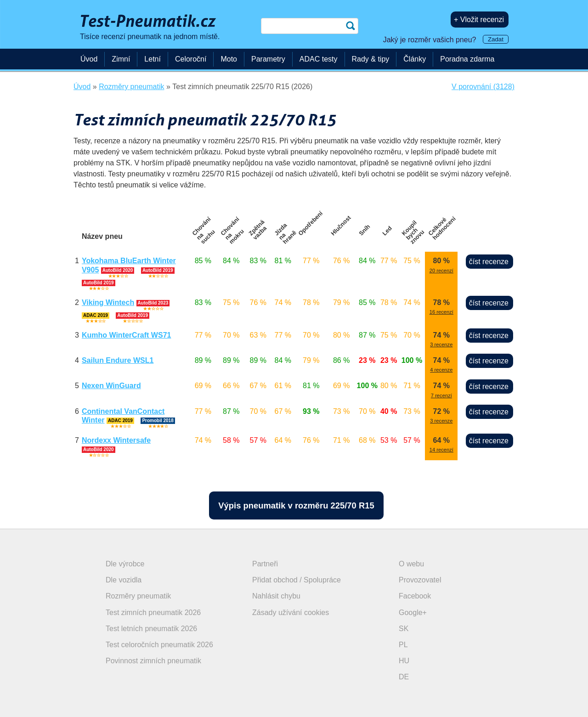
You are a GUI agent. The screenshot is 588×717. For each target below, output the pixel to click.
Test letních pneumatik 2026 (151, 629)
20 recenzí (441, 271)
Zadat (496, 39)
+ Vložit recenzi (479, 20)
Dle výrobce (125, 564)
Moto (229, 59)
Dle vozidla (124, 580)
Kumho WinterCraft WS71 (127, 335)
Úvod (89, 59)
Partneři (265, 564)
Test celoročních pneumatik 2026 (159, 645)
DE (404, 677)
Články (415, 59)
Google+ (413, 613)
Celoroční (191, 59)
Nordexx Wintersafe (116, 440)
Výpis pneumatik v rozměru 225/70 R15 (296, 505)
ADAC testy (319, 59)
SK (404, 629)
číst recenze (489, 262)
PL (403, 645)
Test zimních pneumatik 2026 (153, 613)
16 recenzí (441, 312)
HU (404, 661)
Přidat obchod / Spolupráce (297, 580)
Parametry (268, 59)
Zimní (121, 59)
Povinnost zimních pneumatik (153, 661)
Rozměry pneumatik (138, 596)
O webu (411, 564)
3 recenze (441, 344)
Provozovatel (420, 580)
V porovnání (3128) (483, 87)
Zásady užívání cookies (291, 613)
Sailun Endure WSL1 (118, 360)
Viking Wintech (108, 302)
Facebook (415, 596)
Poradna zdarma (467, 59)
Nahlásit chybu (276, 596)
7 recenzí (441, 395)
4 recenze (441, 370)
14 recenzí (441, 450)
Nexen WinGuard (111, 386)
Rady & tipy (371, 59)
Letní (153, 59)
